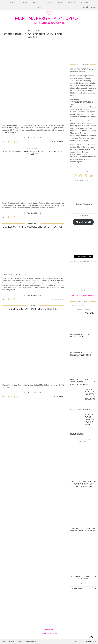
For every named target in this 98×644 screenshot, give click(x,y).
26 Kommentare (58, 217)
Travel (60, 3)
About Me (72, 3)
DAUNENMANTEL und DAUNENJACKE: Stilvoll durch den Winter (33, 153)
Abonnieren (83, 222)
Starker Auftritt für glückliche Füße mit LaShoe (33, 227)
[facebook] (81, 176)
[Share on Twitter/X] (12, 142)
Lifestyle (36, 3)
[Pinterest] (87, 8)
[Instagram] (84, 8)
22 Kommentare (58, 142)
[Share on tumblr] (17, 142)
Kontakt (42, 8)
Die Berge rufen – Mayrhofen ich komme (33, 309)
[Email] (95, 8)
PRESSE (85, 3)
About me (74, 166)
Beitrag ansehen (33, 138)
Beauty (49, 3)
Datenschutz (34, 642)
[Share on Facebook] (9, 142)
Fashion (23, 3)
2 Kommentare (58, 397)
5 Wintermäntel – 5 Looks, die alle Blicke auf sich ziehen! (33, 35)
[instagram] (75, 176)
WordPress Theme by (86, 642)
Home (12, 3)
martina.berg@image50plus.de (83, 295)
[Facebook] (91, 8)
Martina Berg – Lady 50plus (47, 18)
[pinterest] (86, 176)
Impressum (49, 629)
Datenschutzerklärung (49, 633)
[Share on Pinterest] (15, 142)
